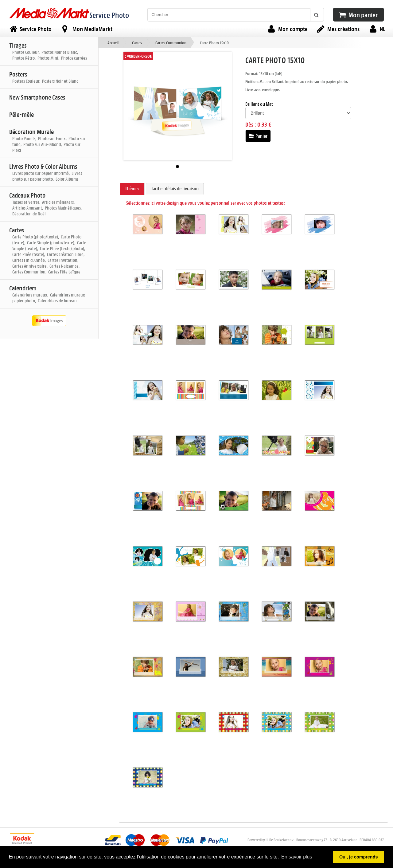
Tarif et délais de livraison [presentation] (175, 189)
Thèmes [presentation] (132, 189)
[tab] (132, 189)
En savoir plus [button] (297, 857)
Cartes (137, 43)
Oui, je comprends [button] (359, 857)
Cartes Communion (171, 43)
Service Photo (109, 15)
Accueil (113, 43)
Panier (258, 136)
